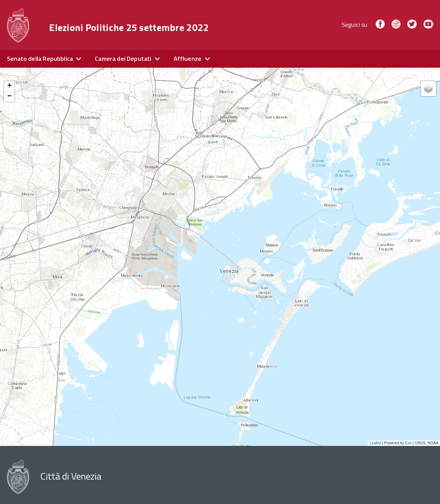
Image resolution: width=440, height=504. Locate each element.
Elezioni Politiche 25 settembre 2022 (129, 27)
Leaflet (375, 443)
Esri (409, 443)
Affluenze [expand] (188, 59)
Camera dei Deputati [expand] (123, 59)
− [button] (9, 97)
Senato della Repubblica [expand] (40, 59)
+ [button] (9, 86)
